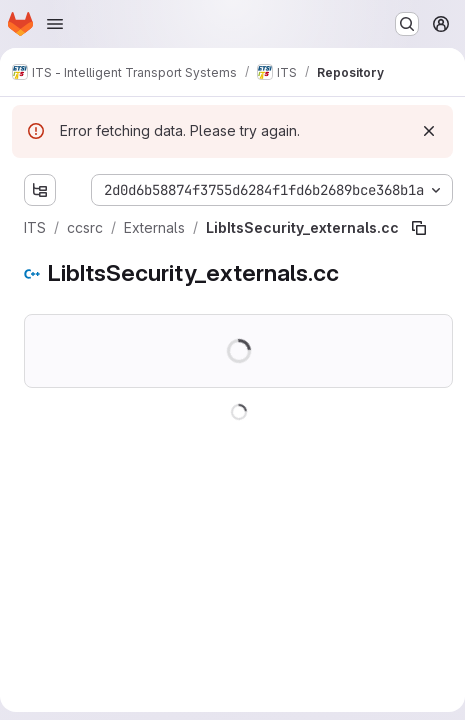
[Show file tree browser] (40, 190)
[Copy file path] (419, 228)
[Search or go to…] (407, 24)
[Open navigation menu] (55, 24)
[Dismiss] (429, 131)
